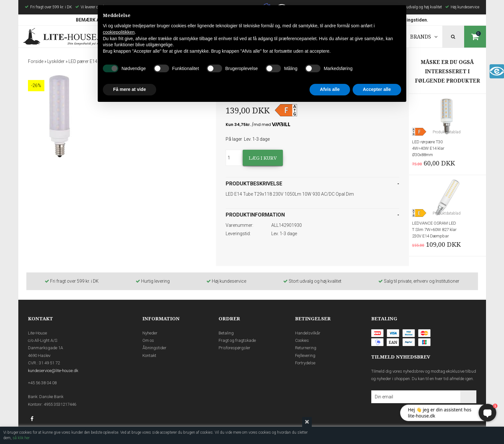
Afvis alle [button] (330, 89)
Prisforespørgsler (234, 348)
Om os (148, 340)
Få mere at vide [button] (130, 89)
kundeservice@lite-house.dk (53, 371)
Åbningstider (154, 348)
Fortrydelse (305, 363)
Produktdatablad (447, 132)
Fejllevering (305, 355)
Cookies (302, 340)
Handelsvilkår (308, 333)
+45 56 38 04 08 (42, 383)
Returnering (306, 348)
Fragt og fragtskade (237, 340)
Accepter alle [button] (377, 89)
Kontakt (149, 355)
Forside (36, 61)
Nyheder (150, 333)
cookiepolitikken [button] (119, 32)
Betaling (226, 333)
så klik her (21, 438)
